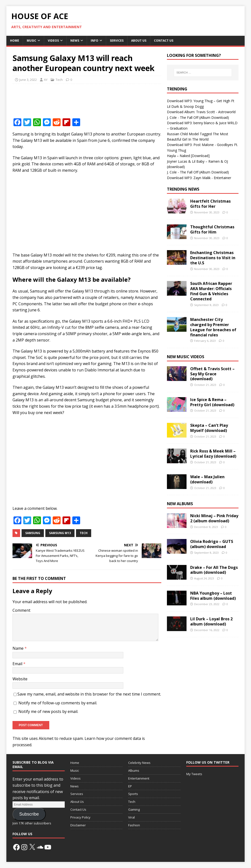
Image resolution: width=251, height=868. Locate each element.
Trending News (183, 189)
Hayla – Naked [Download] (188, 156)
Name (19, 648)
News (75, 41)
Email (18, 664)
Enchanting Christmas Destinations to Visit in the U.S (213, 258)
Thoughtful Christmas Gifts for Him (212, 229)
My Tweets (194, 774)
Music (31, 41)
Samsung (33, 533)
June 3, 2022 (28, 80)
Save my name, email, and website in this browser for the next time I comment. (89, 694)
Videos (53, 41)
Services (117, 41)
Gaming (134, 809)
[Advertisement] (102, 100)
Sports (133, 794)
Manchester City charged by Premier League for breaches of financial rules (213, 327)
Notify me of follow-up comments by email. (58, 703)
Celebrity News (139, 763)
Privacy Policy (80, 817)
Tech (59, 80)
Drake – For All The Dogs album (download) (214, 570)
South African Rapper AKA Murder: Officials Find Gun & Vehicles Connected (211, 291)
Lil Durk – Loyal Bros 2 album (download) (211, 621)
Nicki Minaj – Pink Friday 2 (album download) (214, 518)
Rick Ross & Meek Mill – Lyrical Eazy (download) (213, 454)
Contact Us (164, 41)
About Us (139, 41)
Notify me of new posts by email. (48, 711)
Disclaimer (78, 825)
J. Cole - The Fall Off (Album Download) (198, 117)
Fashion (134, 825)
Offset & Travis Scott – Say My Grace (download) (212, 374)
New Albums (180, 504)
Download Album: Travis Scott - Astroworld (201, 112)
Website (20, 679)
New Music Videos (186, 357)
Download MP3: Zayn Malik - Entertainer (199, 178)
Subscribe (29, 814)
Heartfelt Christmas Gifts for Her (210, 204)
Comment (21, 610)
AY (46, 80)
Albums (134, 770)
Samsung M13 (60, 533)
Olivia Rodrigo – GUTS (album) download (212, 544)
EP (130, 786)
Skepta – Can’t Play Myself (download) (209, 428)
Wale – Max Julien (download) (207, 479)
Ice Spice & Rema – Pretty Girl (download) (212, 402)
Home (15, 41)
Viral (132, 817)
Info (94, 41)
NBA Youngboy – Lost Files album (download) (213, 596)
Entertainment (139, 778)
